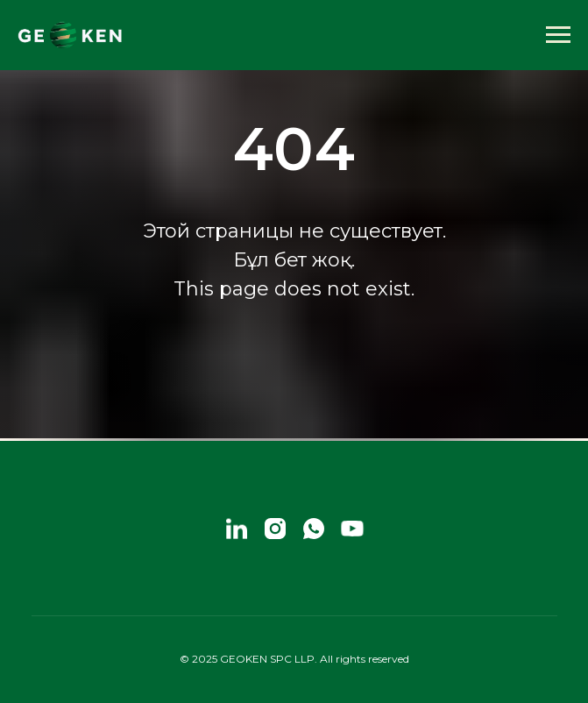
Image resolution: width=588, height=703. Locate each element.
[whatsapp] (314, 529)
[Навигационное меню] (558, 35)
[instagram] (275, 529)
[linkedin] (237, 529)
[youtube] (352, 529)
